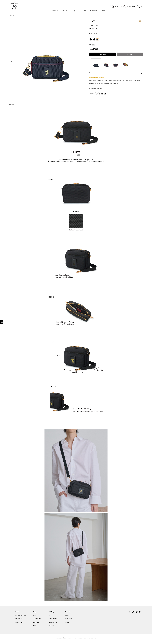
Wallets (84, 11)
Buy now (130, 55)
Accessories (93, 11)
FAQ (50, 617)
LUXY (92, 23)
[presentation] (12, 62)
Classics (64, 11)
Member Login (19, 624)
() (141, 7)
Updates (67, 624)
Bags (74, 11)
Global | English (117, 7)
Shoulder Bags (37, 620)
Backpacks (36, 624)
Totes (35, 627)
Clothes (103, 11)
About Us (67, 617)
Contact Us (52, 627)
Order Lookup (19, 620)
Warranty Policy (53, 624)
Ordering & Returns (20, 617)
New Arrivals (55, 11)
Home (11, 16)
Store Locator (69, 620)
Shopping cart (103, 55)
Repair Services (53, 620)
